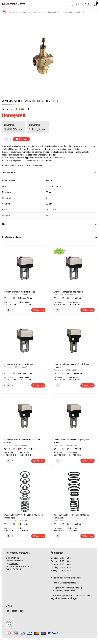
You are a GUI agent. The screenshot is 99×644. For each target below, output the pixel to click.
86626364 (14, 564)
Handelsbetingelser (14, 611)
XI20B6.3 (50, 180)
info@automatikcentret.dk (17, 566)
